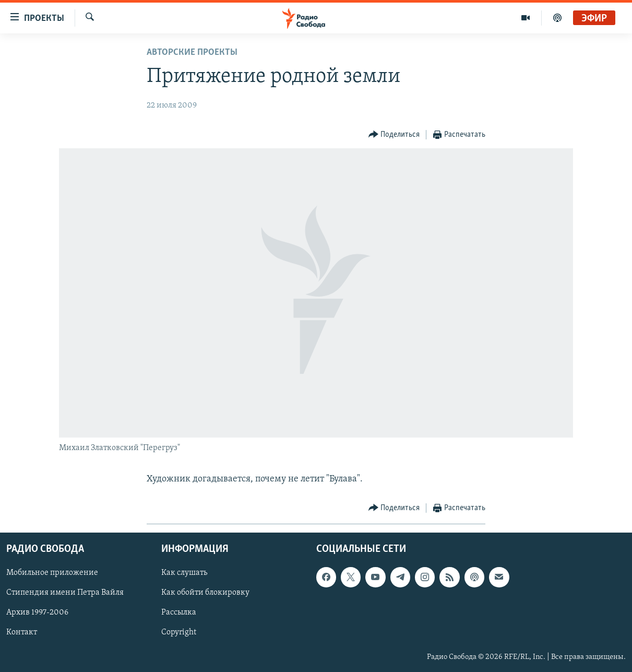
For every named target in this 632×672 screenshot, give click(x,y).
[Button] (394, 135)
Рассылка (179, 613)
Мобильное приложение (52, 573)
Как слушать (184, 573)
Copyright (179, 633)
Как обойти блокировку (205, 593)
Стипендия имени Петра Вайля (65, 593)
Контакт (22, 633)
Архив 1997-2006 (37, 613)
